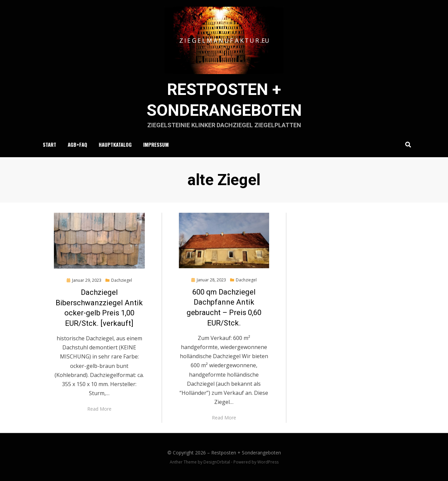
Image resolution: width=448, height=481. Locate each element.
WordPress (268, 462)
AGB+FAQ (77, 144)
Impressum (156, 144)
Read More (99, 409)
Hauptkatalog (115, 144)
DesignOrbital (217, 462)
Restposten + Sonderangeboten (246, 453)
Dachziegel (122, 280)
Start (50, 144)
